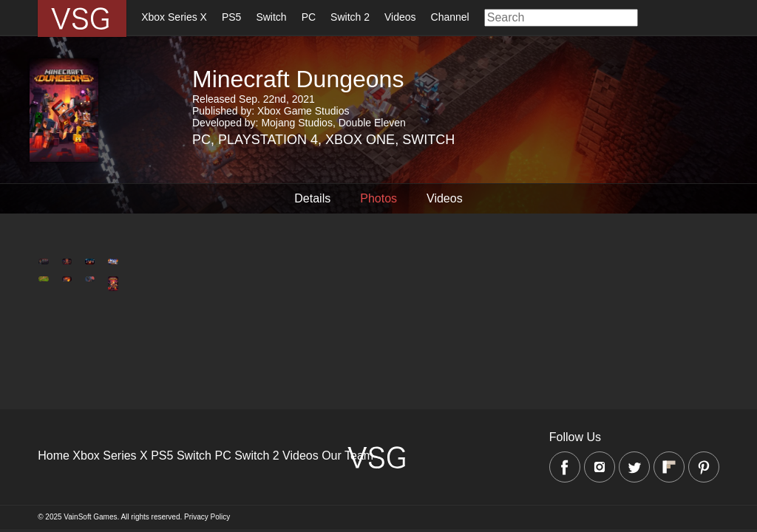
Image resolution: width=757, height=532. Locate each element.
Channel (450, 17)
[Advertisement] (378, 406)
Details (312, 198)
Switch (271, 17)
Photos (378, 198)
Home (54, 456)
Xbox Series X (174, 17)
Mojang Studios (297, 123)
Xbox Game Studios (303, 111)
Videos (400, 17)
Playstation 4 (268, 140)
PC (309, 17)
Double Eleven (372, 123)
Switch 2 (350, 17)
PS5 (231, 17)
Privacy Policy (207, 517)
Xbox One (360, 140)
